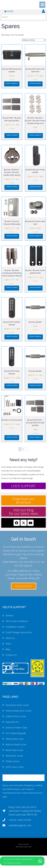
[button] (42, 6)
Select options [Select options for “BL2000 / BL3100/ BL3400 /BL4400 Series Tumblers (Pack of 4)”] (35, 135)
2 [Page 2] (23, 449)
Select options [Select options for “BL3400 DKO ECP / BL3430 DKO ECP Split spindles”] (35, 437)
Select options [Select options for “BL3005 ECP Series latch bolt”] (35, 236)
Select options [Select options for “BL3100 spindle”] (35, 336)
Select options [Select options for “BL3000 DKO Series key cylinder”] (12, 83)
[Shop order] (34, 40)
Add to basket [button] (35, 83)
